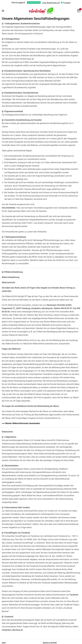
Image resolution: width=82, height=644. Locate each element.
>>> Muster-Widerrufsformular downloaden (21, 423)
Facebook (74, 595)
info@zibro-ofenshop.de (12, 630)
